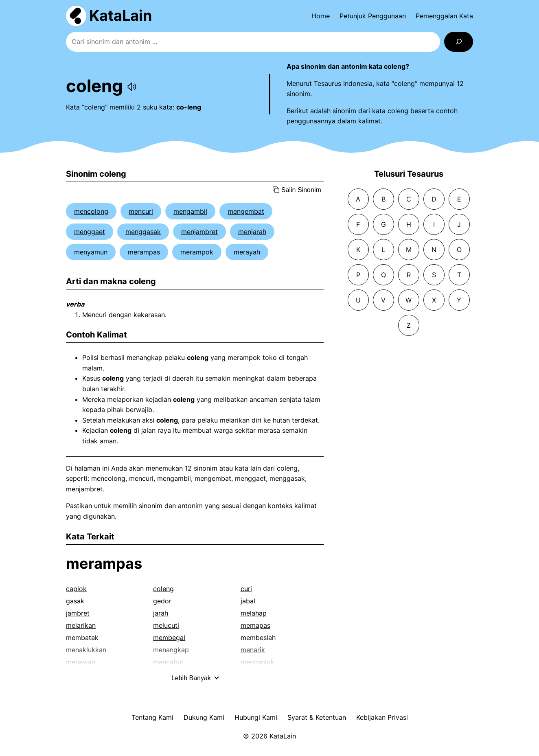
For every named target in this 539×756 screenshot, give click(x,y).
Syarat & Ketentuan (317, 717)
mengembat (246, 211)
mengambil (190, 211)
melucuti (166, 625)
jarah (161, 613)
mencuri (141, 211)
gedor (162, 601)
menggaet (90, 232)
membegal (169, 638)
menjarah (252, 232)
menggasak (143, 232)
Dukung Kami (204, 717)
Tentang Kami (152, 717)
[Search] (459, 42)
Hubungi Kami (256, 717)
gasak (75, 601)
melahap (254, 613)
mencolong (91, 211)
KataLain (121, 15)
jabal (248, 601)
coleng (163, 589)
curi (246, 589)
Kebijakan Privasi (382, 717)
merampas (144, 252)
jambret (78, 613)
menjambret (199, 232)
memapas (255, 625)
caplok (76, 589)
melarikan (81, 625)
